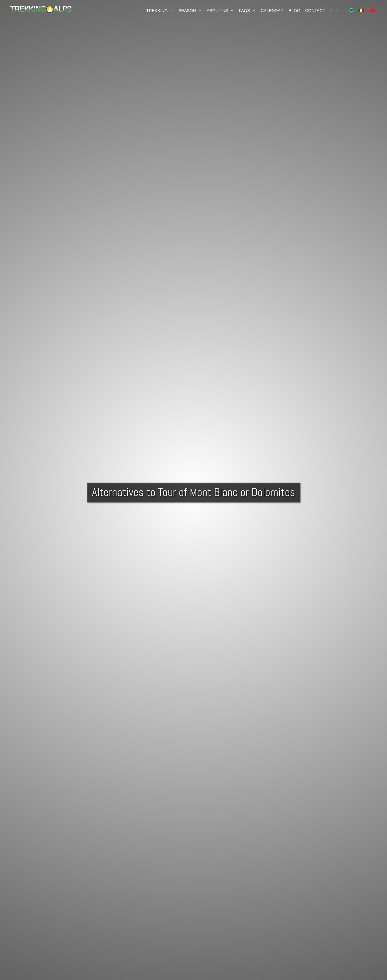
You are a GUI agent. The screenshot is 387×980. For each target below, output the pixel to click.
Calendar (272, 11)
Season (191, 11)
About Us (221, 11)
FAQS (249, 11)
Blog (294, 11)
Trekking (161, 11)
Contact (315, 11)
